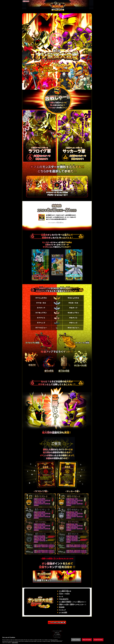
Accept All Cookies (98, 640)
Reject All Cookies (87, 640)
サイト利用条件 (57, 634)
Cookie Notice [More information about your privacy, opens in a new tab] (15, 643)
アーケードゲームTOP (57, 631)
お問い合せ (57, 633)
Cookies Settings (76, 640)
